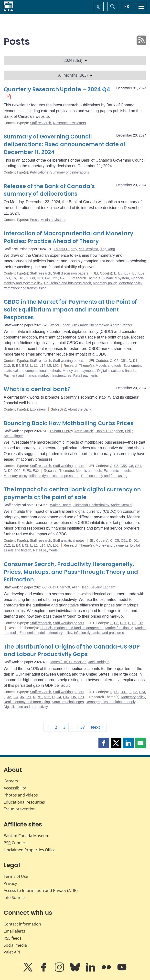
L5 (49, 366)
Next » (97, 727)
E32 (36, 471)
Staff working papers (69, 361)
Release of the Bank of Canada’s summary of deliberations (49, 190)
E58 (7, 278)
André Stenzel (121, 325)
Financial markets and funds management (72, 628)
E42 (25, 366)
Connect (15, 843)
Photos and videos (21, 795)
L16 (140, 623)
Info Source (14, 898)
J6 (22, 697)
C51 (124, 361)
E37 (127, 273)
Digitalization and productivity (26, 707)
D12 (7, 366)
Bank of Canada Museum (27, 836)
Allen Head (80, 587)
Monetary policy (105, 283)
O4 (59, 697)
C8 (131, 466)
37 (83, 727)
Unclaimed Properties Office (30, 850)
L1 (36, 366)
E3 (120, 273)
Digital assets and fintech (116, 371)
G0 (33, 278)
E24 (142, 692)
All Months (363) (75, 75)
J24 (16, 697)
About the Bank (80, 409)
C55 (124, 466)
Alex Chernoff (60, 587)
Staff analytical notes (69, 540)
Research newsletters (70, 123)
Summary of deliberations (70, 172)
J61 (28, 697)
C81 (138, 466)
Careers (11, 781)
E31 (123, 623)
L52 (56, 366)
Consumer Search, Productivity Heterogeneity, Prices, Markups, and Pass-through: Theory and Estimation (71, 572)
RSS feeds (13, 938)
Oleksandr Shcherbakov (90, 325)
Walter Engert (60, 325)
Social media (15, 945)
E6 (14, 278)
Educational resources (24, 802)
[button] (104, 743)
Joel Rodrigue (99, 662)
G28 (63, 278)
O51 (81, 697)
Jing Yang (108, 249)
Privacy (10, 883)
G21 (55, 278)
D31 (124, 692)
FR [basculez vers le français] (127, 6)
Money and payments (79, 371)
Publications (39, 172)
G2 (48, 278)
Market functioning (119, 628)
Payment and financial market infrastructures (37, 376)
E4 (18, 366)
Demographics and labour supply (110, 702)
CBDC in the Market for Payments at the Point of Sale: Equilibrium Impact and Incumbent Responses (70, 310)
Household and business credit (68, 283)
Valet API (12, 952)
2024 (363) (75, 60)
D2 (10, 471)
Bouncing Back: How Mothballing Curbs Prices (69, 423)
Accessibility (15, 788)
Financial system (116, 278)
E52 (141, 273)
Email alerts (14, 931)
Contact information (22, 924)
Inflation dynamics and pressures (54, 476)
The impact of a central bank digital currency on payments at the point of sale (72, 493)
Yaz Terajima (88, 249)
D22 (18, 471)
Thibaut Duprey (65, 249)
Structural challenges (68, 702)
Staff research (40, 123)
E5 (134, 273)
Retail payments (86, 376)
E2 (135, 692)
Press (34, 220)
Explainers (38, 409)
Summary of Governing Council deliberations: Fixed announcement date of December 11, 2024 (65, 144)
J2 (9, 697)
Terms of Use (16, 876)
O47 (66, 697)
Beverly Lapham (103, 587)
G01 (40, 278)
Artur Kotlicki (84, 431)
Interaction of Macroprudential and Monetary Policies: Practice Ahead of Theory (68, 237)
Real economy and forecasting (104, 476)
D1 (135, 361)
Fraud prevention (20, 809)
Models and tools (109, 366)
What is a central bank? (37, 389)
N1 (40, 697)
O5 (74, 697)
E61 (21, 278)
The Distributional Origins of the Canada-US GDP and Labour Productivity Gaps (72, 651)
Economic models (117, 471)
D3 (116, 692)
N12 (47, 697)
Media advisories (53, 220)
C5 (116, 361)
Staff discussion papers (71, 273)
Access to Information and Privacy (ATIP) (41, 890)
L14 (42, 366)
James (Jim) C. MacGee (68, 662)
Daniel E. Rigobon (109, 431)
